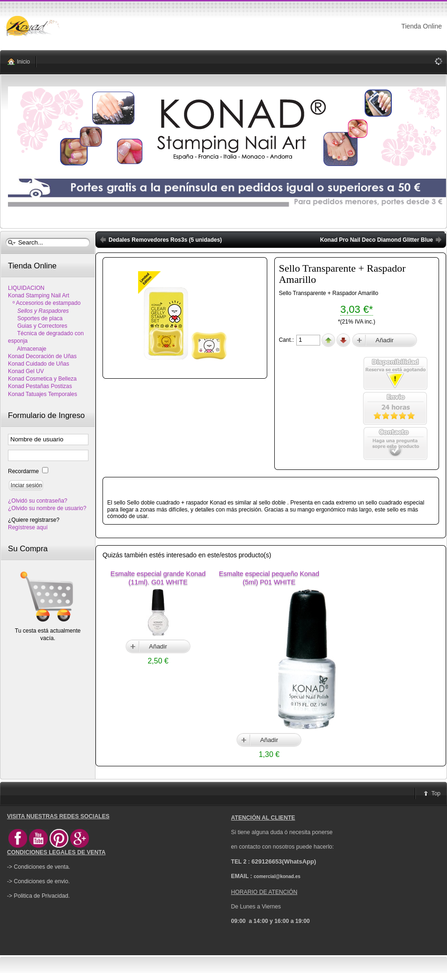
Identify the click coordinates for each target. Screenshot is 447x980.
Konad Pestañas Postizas (40, 386)
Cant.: (287, 340)
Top (436, 793)
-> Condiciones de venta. (39, 867)
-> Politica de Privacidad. (38, 896)
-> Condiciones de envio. (38, 881)
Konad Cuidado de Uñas (39, 364)
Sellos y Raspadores (38, 311)
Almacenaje (27, 349)
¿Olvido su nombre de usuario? (47, 508)
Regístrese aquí (28, 527)
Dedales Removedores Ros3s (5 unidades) (165, 240)
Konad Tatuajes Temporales (43, 394)
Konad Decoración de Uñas (42, 356)
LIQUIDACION (26, 288)
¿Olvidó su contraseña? (38, 501)
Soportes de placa (35, 318)
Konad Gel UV (26, 371)
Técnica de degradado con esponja (46, 337)
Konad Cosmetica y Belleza (42, 379)
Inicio (23, 62)
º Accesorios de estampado (44, 303)
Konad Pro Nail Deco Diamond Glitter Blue (377, 240)
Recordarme (24, 471)
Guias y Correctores (38, 326)
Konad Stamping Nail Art (39, 295)
